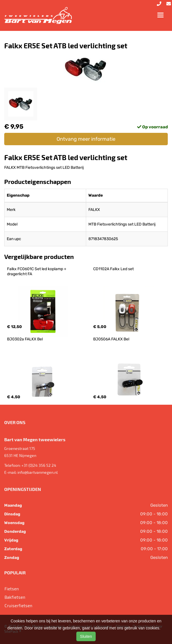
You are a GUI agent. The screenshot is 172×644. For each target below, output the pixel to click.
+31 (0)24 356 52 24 (39, 465)
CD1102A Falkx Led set (113, 269)
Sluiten (86, 636)
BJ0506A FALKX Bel (111, 339)
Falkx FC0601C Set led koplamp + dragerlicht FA (37, 271)
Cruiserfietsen (18, 606)
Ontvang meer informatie (86, 139)
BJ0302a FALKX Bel (25, 339)
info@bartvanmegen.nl (38, 472)
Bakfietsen (15, 597)
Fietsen (12, 589)
